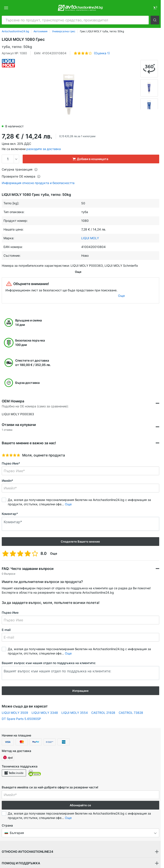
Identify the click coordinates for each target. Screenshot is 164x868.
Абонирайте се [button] (80, 798)
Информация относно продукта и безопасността (38, 183)
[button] (155, 20)
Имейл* (7, 473)
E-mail (6, 622)
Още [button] (68, 496)
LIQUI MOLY (90, 238)
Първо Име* (11, 456)
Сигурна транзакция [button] (20, 169)
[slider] (11, 448)
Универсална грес (64, 31)
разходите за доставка (44, 149)
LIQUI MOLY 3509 (15, 705)
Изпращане (80, 683)
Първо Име (10, 605)
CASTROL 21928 (103, 705)
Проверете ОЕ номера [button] (21, 176)
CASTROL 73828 (131, 705)
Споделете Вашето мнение (80, 534)
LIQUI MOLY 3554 (75, 705)
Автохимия (41, 31)
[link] (155, 8)
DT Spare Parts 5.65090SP (21, 711)
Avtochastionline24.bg (15, 31)
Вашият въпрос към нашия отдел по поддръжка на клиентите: (49, 655)
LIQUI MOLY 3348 (45, 705)
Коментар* (10, 506)
